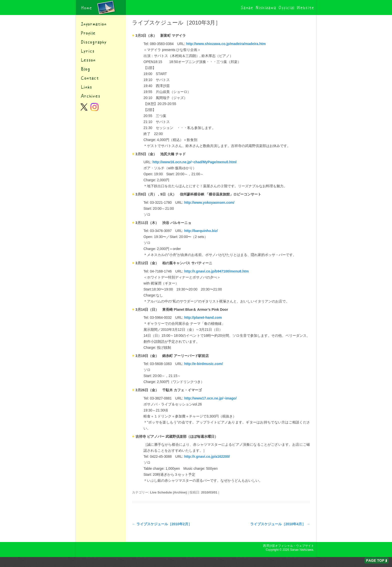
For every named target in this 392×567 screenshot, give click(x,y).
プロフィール (101, 33)
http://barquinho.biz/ (201, 231)
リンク (101, 87)
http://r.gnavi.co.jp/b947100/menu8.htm (216, 271)
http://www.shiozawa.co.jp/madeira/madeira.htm (226, 44)
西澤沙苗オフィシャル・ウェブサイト (101, 7)
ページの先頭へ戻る (376, 560)
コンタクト (101, 78)
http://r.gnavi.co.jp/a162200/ (207, 456)
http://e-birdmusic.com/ (204, 364)
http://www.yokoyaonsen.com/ (209, 202)
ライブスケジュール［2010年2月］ (162, 524)
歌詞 (101, 51)
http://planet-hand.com (203, 317)
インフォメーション (101, 24)
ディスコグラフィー (101, 42)
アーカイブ (101, 96)
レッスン (101, 60)
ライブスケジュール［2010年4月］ (280, 524)
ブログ (101, 69)
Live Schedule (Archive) (168, 492)
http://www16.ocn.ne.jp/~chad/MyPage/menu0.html (194, 162)
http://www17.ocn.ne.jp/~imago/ (210, 398)
